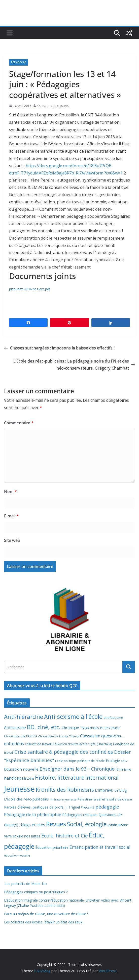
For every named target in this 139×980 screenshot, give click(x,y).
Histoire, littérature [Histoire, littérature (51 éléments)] (60, 778)
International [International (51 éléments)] (102, 778)
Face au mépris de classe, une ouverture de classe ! (46, 914)
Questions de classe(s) (53, 106)
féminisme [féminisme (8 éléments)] (123, 769)
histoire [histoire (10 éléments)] (28, 778)
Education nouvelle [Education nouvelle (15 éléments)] (21, 769)
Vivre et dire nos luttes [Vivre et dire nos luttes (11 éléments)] (22, 836)
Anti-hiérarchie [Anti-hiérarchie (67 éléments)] (24, 717)
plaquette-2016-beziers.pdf (30, 289)
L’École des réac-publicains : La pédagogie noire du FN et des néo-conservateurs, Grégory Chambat (74, 365)
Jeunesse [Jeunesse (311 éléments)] (19, 789)
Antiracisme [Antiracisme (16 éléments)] (15, 728)
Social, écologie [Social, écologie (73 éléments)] (87, 824)
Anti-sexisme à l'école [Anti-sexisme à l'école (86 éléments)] (73, 717)
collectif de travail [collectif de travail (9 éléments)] (38, 744)
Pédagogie (19, 62)
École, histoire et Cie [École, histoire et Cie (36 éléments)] (65, 836)
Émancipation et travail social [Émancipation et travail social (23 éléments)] (100, 847)
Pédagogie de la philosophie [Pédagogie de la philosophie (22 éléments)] (33, 814)
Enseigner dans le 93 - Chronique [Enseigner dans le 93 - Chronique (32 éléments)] (77, 769)
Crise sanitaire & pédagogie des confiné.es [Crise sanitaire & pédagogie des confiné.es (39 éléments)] (64, 752)
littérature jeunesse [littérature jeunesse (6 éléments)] (63, 799)
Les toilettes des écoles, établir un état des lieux (43, 922)
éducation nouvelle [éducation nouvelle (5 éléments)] (17, 856)
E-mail (11, 516)
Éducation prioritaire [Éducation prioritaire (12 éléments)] (52, 847)
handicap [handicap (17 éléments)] (13, 778)
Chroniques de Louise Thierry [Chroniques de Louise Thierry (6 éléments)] (59, 736)
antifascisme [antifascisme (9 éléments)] (113, 718)
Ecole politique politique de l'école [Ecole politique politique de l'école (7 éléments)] (80, 761)
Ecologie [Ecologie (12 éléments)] (113, 761)
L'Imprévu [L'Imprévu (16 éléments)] (104, 790)
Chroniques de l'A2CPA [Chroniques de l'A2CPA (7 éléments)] (21, 736)
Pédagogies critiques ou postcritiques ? (36, 892)
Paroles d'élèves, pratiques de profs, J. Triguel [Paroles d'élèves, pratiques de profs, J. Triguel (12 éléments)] (42, 807)
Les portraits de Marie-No (25, 884)
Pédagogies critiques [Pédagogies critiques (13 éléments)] (80, 815)
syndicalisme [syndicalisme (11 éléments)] (118, 825)
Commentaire (19, 423)
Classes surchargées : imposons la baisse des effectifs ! (59, 348)
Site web (12, 540)
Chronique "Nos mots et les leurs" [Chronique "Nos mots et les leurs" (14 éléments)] (91, 728)
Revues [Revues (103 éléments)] (56, 824)
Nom (10, 492)
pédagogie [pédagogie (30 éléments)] (107, 807)
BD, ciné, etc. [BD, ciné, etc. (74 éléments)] (44, 727)
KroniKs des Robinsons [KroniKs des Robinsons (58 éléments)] (65, 790)
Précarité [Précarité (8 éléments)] (88, 807)
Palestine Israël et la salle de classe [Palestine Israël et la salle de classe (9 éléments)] (105, 799)
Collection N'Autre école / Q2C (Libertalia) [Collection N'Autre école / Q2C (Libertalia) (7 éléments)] (82, 744)
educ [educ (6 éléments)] (124, 761)
